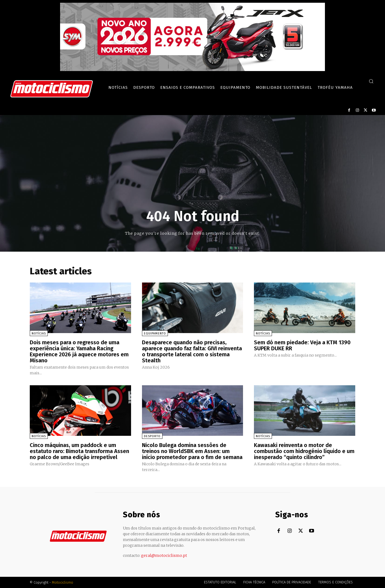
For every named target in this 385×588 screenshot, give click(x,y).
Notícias (39, 333)
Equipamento (155, 333)
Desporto (152, 436)
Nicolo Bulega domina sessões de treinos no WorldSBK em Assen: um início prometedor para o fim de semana (192, 451)
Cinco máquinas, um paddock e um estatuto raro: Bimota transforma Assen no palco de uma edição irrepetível (79, 451)
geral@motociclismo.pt (164, 555)
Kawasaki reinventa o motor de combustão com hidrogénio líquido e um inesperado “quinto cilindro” (304, 451)
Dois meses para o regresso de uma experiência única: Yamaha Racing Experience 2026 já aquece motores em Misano (79, 351)
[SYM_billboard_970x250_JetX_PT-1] (192, 70)
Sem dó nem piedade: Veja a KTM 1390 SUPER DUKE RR (302, 345)
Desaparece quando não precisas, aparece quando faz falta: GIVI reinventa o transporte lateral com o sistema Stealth (192, 351)
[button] (371, 81)
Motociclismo (63, 582)
